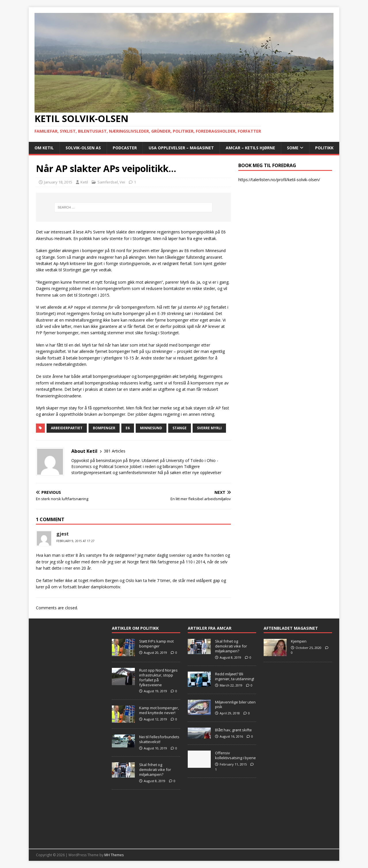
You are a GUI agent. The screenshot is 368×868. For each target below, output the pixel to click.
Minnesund (151, 428)
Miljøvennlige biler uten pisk (235, 704)
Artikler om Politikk (135, 628)
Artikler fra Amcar (210, 628)
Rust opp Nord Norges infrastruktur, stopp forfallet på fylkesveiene (158, 677)
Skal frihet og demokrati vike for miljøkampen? (155, 770)
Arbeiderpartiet (67, 428)
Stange (180, 428)
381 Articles (115, 451)
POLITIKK (324, 148)
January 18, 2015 (58, 182)
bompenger (104, 428)
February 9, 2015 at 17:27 (75, 541)
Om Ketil (44, 148)
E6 (128, 428)
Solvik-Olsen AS (83, 148)
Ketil (84, 182)
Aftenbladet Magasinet (291, 628)
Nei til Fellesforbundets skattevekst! (159, 739)
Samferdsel (108, 182)
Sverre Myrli (209, 428)
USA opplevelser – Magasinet (181, 148)
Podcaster (125, 148)
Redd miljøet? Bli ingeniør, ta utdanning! (235, 676)
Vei (122, 182)
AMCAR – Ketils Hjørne (250, 148)
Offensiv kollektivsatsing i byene (235, 755)
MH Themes (114, 855)
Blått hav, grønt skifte (233, 730)
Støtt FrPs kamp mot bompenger (156, 644)
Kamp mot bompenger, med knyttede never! (159, 710)
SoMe (293, 148)
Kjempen (299, 641)
